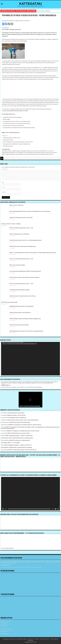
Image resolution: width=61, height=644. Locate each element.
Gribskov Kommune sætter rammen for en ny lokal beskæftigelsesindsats (25, 240)
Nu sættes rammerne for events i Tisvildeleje (11, 224)
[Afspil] (3, 509)
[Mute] (55, 509)
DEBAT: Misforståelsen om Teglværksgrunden (23, 438)
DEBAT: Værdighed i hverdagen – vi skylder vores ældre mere (19, 436)
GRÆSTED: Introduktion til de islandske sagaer (20, 422)
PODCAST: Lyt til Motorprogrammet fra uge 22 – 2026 (21, 259)
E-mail (3, 187)
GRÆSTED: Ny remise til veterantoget (9, 302)
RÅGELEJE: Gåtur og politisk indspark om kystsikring (21, 447)
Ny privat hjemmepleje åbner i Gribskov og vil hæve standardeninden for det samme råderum (30, 211)
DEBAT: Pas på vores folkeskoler (44, 11)
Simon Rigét (4, 443)
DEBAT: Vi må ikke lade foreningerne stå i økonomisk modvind (23, 450)
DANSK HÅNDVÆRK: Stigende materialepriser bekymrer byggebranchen (25, 319)
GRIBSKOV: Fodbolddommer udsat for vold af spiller (21, 218)
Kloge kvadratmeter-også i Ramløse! (17, 413)
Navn (3, 183)
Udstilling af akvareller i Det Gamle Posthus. (16, 415)
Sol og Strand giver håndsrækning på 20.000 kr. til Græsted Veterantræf (25, 271)
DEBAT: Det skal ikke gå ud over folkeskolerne (19, 234)
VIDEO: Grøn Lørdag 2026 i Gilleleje (17, 265)
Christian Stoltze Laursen (6, 438)
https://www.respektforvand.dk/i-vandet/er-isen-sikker (16, 111)
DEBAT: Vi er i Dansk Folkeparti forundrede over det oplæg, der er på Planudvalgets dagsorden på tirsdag (33, 253)
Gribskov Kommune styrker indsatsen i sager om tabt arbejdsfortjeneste (23, 420)
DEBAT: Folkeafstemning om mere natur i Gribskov (19, 433)
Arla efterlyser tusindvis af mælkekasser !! (18, 418)
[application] (30, 359)
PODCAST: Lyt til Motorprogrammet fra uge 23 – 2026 (21, 228)
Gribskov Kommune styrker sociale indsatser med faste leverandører (24, 277)
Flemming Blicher (5, 447)
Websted (4, 192)
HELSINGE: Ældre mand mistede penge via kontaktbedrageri (23, 246)
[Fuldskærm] (58, 509)
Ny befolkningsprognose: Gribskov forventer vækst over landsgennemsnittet (26, 331)
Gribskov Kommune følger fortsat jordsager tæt (20, 312)
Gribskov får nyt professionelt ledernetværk (19, 325)
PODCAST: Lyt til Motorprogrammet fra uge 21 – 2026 (21, 284)
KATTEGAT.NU (31, 4)
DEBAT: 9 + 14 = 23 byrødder (14, 443)
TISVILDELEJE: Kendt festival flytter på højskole (20, 290)
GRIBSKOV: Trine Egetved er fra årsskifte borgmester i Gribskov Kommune (25, 425)
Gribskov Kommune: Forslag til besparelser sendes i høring (22, 296)
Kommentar (5, 169)
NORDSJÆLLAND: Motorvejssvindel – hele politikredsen (22, 306)
